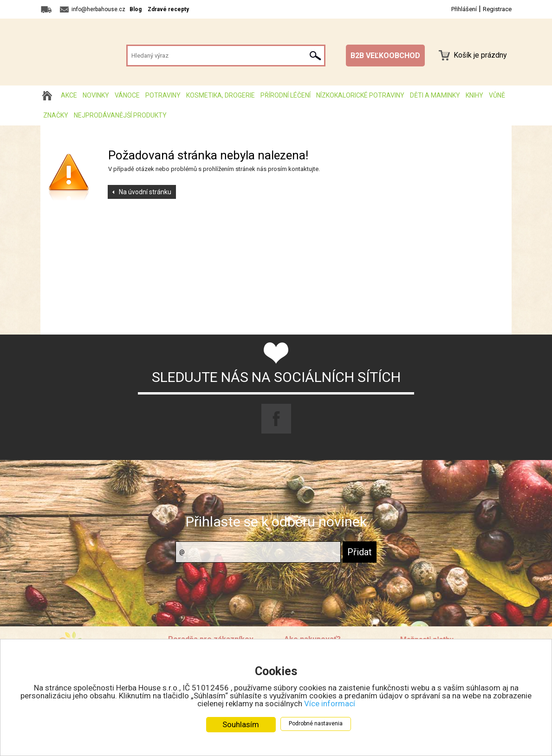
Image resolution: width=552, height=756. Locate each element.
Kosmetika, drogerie (221, 95)
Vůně (497, 95)
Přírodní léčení (286, 95)
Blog (136, 9)
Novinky (96, 95)
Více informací (330, 703)
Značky (56, 115)
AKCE (69, 95)
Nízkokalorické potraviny (360, 95)
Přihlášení (464, 9)
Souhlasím (241, 724)
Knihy (474, 95)
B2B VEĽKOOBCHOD (385, 56)
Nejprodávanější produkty (120, 115)
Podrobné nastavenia (316, 723)
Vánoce (127, 95)
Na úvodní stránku (145, 192)
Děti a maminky (435, 95)
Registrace (497, 9)
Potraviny (163, 95)
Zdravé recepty (168, 9)
